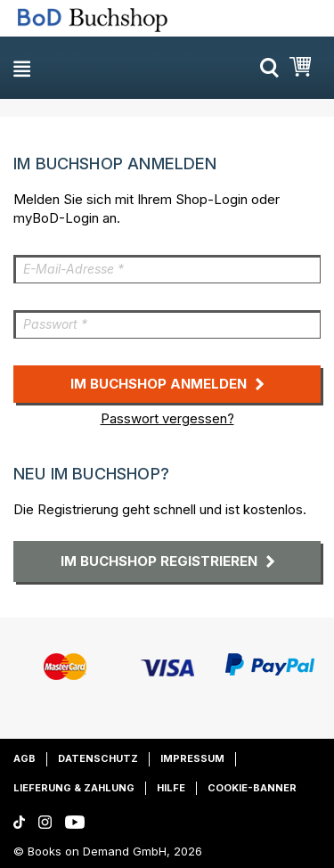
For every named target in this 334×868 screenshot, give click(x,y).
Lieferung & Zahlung (74, 788)
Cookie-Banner (252, 788)
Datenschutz (98, 758)
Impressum (192, 758)
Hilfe (171, 788)
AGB (24, 758)
